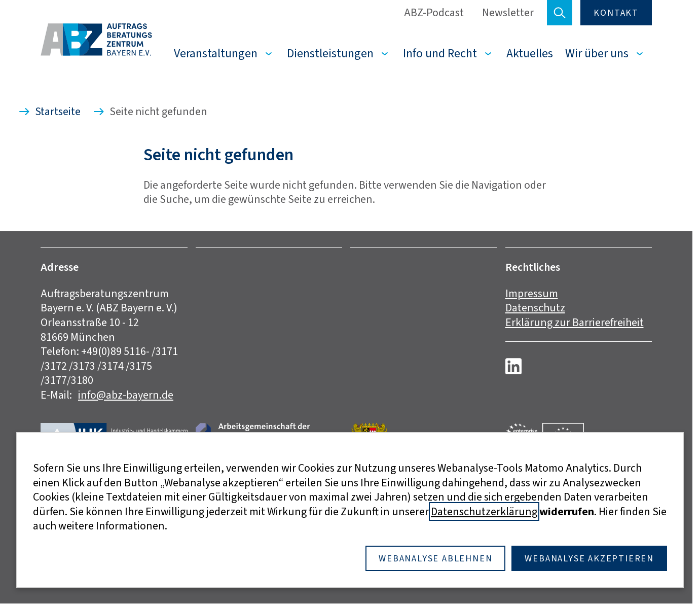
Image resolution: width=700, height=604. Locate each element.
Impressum (532, 293)
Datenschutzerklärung (484, 511)
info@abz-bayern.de (126, 395)
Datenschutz (535, 308)
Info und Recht (440, 53)
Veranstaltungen (216, 53)
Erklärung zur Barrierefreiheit (575, 322)
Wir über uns (597, 53)
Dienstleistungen (330, 53)
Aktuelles (530, 53)
